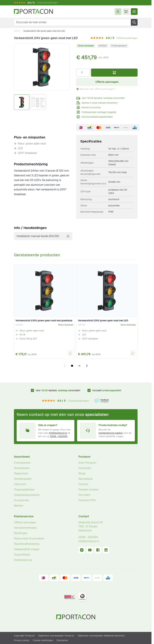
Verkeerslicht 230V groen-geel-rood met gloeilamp (44, 320)
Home (17, 31)
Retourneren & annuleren (29, 538)
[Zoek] (134, 22)
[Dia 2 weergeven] (79, 366)
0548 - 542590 (59, 436)
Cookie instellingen (43, 640)
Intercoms (20, 484)
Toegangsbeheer (24, 490)
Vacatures (85, 468)
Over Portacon (87, 463)
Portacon (84, 457)
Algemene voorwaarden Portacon (56, 636)
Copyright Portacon (24, 636)
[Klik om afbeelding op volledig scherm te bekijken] (42, 67)
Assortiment (22, 457)
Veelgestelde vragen (27, 549)
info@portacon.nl (58, 433)
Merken (19, 506)
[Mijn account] (118, 12)
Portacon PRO (87, 500)
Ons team (84, 495)
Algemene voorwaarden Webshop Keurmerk (101, 636)
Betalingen (21, 533)
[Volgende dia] (87, 366)
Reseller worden (88, 490)
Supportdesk (22, 555)
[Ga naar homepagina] (33, 11)
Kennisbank (86, 479)
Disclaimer (62, 640)
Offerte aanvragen (25, 522)
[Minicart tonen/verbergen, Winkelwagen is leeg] (126, 12)
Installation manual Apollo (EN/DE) (43, 236)
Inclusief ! (107, 390)
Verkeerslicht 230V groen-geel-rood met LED (103, 320)
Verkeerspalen (23, 479)
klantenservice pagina (111, 433)
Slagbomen (21, 473)
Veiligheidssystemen (27, 495)
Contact (83, 484)
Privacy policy (22, 640)
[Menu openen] (134, 12)
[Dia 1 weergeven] (72, 366)
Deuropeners (22, 468)
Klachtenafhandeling (27, 544)
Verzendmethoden (25, 528)
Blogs (82, 473)
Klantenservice (24, 516)
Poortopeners (22, 463)
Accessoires (21, 500)
